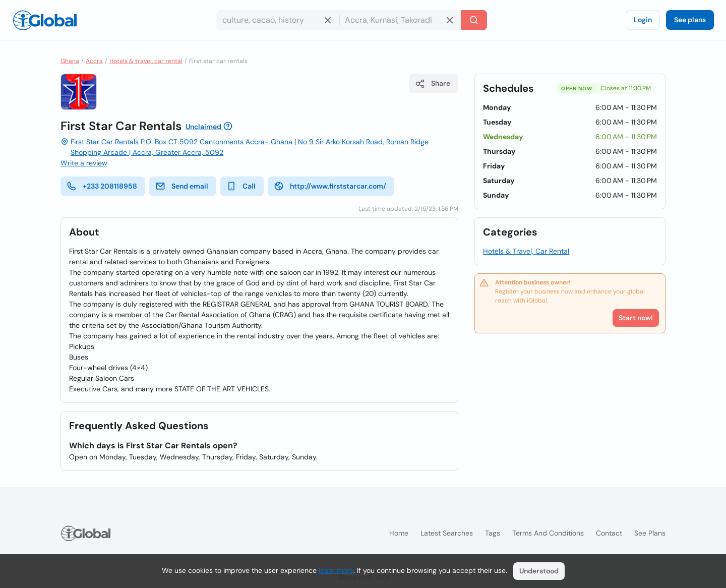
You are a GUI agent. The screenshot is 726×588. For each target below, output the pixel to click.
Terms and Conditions (548, 533)
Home (399, 533)
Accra (94, 61)
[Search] (474, 20)
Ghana (70, 61)
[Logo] (45, 20)
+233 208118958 (102, 186)
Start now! (636, 318)
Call (241, 186)
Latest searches (447, 533)
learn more (336, 570)
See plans (690, 20)
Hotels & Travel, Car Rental (526, 251)
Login (643, 20)
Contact (609, 533)
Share (433, 84)
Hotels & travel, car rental (146, 61)
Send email (182, 186)
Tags (493, 533)
